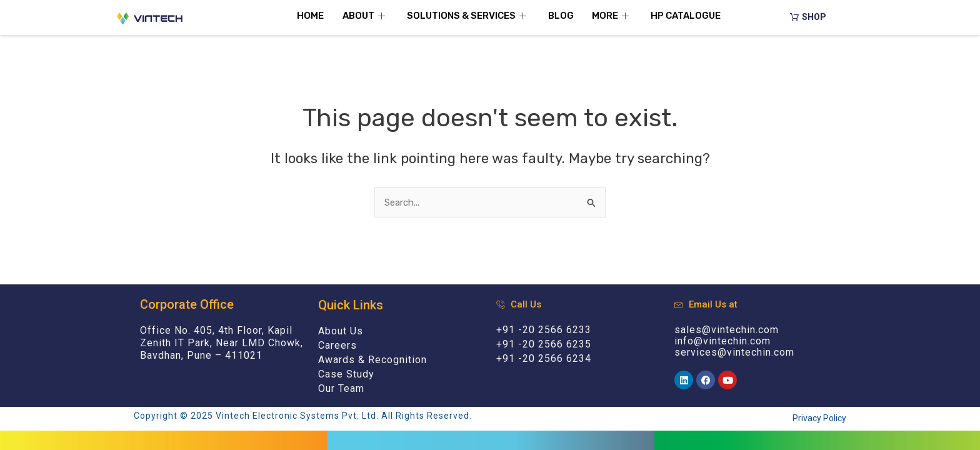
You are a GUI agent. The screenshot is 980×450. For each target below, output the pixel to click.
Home (310, 16)
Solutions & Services (468, 16)
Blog (561, 16)
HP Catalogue (686, 16)
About (365, 16)
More (612, 16)
